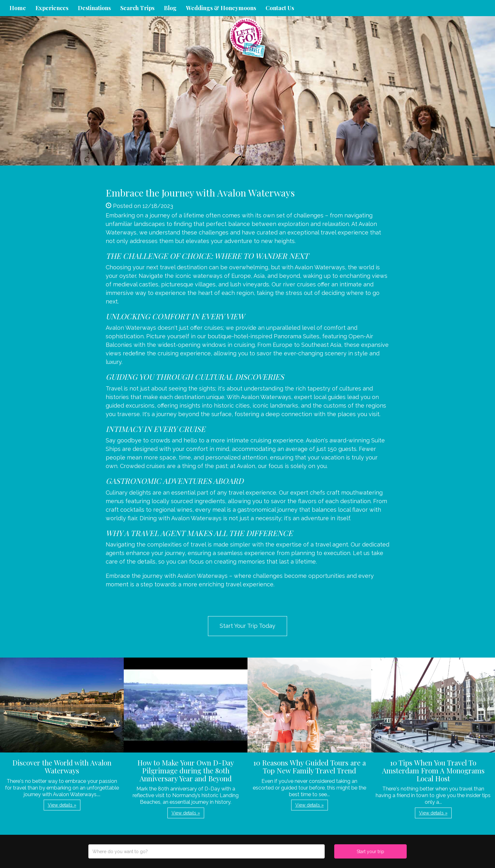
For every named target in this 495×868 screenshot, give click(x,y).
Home (18, 8)
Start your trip (370, 852)
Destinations (94, 8)
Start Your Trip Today (247, 626)
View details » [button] (62, 805)
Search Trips (137, 8)
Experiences (52, 8)
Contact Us (280, 8)
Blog (170, 8)
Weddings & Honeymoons (221, 8)
